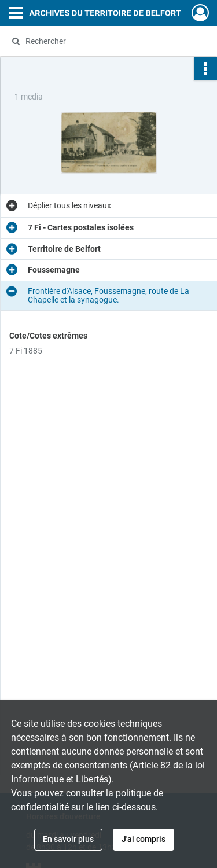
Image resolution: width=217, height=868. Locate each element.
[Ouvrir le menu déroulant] (16, 14)
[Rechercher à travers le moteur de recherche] (107, 41)
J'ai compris (144, 839)
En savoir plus (68, 839)
